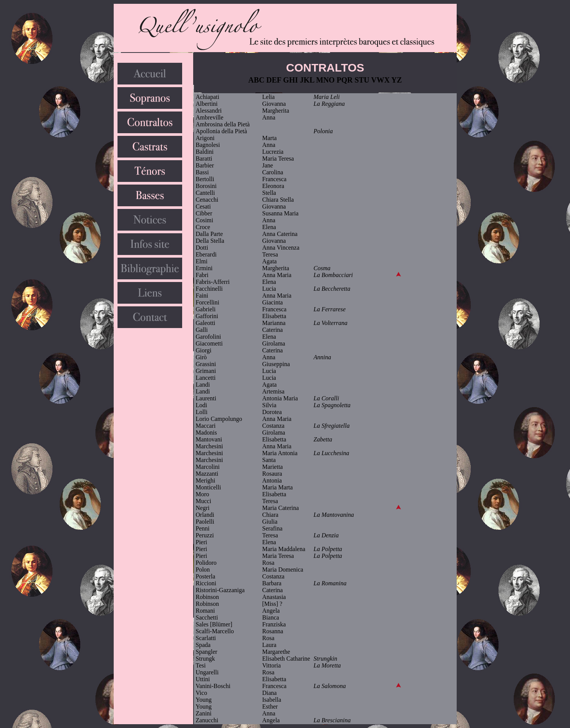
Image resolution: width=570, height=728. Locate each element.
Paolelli (205, 522)
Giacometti (209, 343)
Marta (270, 138)
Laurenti (206, 398)
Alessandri (209, 111)
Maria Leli (327, 97)
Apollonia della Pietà (221, 131)
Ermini (204, 268)
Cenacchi (207, 200)
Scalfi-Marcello (215, 631)
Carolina (273, 172)
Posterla (206, 576)
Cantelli (206, 193)
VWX (380, 80)
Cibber (204, 213)
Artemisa (274, 391)
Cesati (203, 206)
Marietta (273, 467)
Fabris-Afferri (213, 282)
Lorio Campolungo (219, 419)
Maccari (206, 426)
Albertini (207, 104)
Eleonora (273, 186)
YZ (397, 80)
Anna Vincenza (281, 248)
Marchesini (210, 446)
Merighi (206, 480)
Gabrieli (206, 309)
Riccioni (206, 583)
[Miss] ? (272, 604)
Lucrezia (273, 152)
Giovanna (274, 104)
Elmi (202, 261)
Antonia (272, 480)
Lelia (269, 97)
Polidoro (206, 563)
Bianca (271, 617)
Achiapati (208, 97)
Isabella (272, 700)
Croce (203, 227)
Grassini (206, 364)
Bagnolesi (208, 145)
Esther (270, 706)
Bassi (202, 172)
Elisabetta (274, 316)
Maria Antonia (280, 453)
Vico (202, 693)
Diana (270, 693)
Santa (269, 460)
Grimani (206, 371)
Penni (203, 528)
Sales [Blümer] (214, 624)
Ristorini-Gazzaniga (220, 590)
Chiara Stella (278, 200)
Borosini (206, 186)
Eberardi (206, 254)
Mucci (204, 501)
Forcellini (208, 302)
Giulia (270, 522)
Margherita (276, 111)
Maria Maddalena (284, 549)
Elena (269, 227)
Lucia (269, 289)
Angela (271, 611)
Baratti (204, 159)
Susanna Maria (281, 213)
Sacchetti (207, 617)
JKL (307, 80)
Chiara (271, 515)
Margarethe (276, 652)
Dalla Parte (210, 234)
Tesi (201, 665)
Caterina (273, 330)
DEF (274, 80)
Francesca (275, 179)
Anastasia (274, 597)
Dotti (202, 248)
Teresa (270, 254)
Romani (206, 611)
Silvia (269, 405)
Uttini (203, 679)
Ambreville (210, 117)
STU (362, 80)
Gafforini (207, 316)
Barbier (205, 165)
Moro (203, 494)
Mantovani (209, 439)
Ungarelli (207, 672)
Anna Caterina (280, 234)
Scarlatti (206, 638)
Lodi (202, 405)
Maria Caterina (281, 508)
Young (204, 700)
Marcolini (208, 467)
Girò (201, 357)
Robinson (207, 597)
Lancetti (206, 378)
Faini (202, 296)
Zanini (204, 713)
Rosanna (273, 631)
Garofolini (209, 337)
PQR (345, 80)
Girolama (274, 343)
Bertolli (205, 179)
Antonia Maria (280, 398)
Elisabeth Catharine (286, 659)
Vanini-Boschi (213, 686)
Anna (269, 117)
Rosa (268, 563)
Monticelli (209, 487)
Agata (270, 261)
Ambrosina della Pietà (223, 124)
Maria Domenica (283, 569)
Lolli (202, 412)
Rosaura (272, 474)
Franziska (274, 624)
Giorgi (204, 350)
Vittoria (272, 665)
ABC (256, 80)
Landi (203, 385)
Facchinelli (209, 289)
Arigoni (205, 138)
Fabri (202, 275)
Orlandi (205, 515)
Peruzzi (205, 535)
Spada (203, 645)
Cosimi (205, 220)
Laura (269, 645)
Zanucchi (207, 720)
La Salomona (330, 686)
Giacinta (273, 302)
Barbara (272, 583)
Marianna (274, 323)
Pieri (202, 542)
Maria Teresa (278, 159)
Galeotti (206, 323)
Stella (269, 193)
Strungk (206, 659)
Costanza (274, 426)
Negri (203, 508)
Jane (268, 165)
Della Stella (210, 241)
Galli (202, 330)
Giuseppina (276, 364)
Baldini (205, 152)
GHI (291, 80)
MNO (325, 80)
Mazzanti (207, 474)
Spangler (207, 652)
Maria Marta (278, 487)
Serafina (272, 528)
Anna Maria (277, 275)
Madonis (206, 432)
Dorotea (272, 412)
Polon (203, 569)
